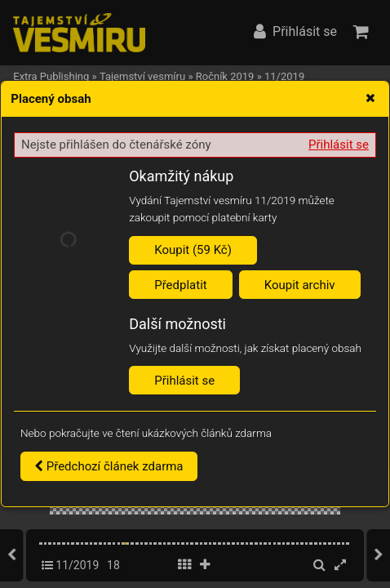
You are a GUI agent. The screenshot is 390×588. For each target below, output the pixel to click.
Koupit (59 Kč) (193, 250)
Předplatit (181, 285)
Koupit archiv (300, 285)
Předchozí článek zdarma (109, 466)
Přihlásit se (339, 145)
